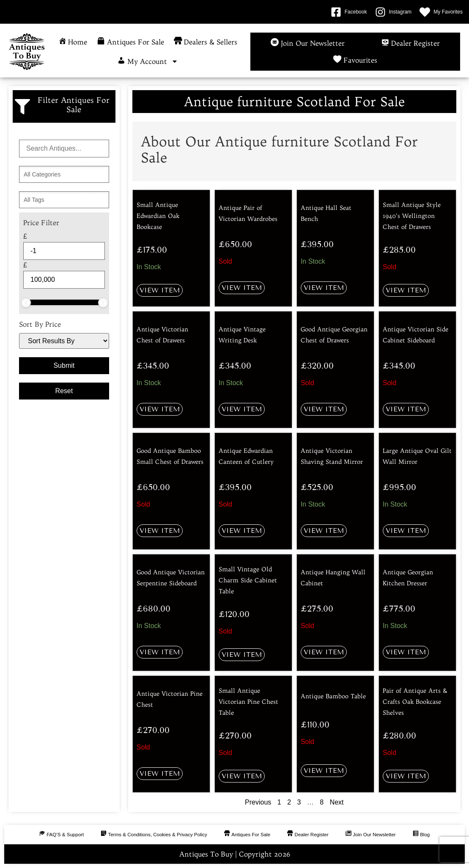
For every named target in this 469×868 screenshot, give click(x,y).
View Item (160, 290)
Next (337, 802)
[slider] (26, 303)
